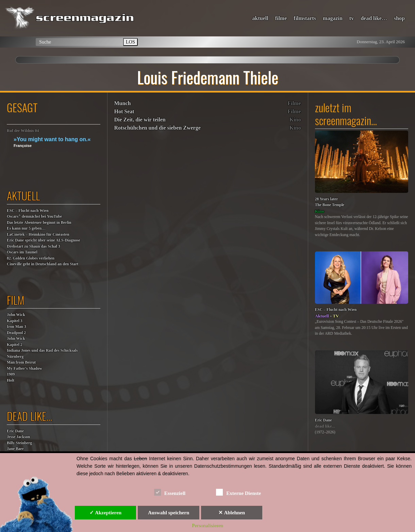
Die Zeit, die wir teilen (140, 120)
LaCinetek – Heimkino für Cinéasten (38, 235)
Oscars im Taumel (22, 252)
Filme (294, 103)
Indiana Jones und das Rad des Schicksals (42, 351)
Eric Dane (15, 431)
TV (336, 316)
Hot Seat (124, 111)
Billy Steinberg (19, 443)
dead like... (325, 426)
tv (352, 18)
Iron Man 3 (16, 327)
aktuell (260, 18)
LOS (130, 42)
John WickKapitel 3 (16, 318)
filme (281, 18)
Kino (295, 120)
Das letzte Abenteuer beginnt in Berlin (39, 223)
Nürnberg (15, 357)
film (16, 300)
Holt (11, 380)
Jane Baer (15, 449)
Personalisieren (207, 526)
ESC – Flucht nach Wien (28, 211)
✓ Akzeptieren (105, 513)
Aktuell (322, 316)
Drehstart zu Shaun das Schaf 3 (34, 246)
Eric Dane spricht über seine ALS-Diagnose (44, 240)
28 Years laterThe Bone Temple (330, 202)
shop (399, 18)
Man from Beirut (21, 362)
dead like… (374, 18)
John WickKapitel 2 (16, 342)
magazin (333, 18)
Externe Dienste (238, 492)
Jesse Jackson (18, 437)
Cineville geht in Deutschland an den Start (43, 264)
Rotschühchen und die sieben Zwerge (157, 128)
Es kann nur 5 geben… (26, 228)
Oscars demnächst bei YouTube (34, 216)
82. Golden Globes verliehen (31, 258)
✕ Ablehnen (232, 513)
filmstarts (305, 18)
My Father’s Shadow (24, 369)
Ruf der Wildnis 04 (23, 131)
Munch (123, 103)
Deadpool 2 (16, 333)
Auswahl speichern (169, 513)
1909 (11, 374)
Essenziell (170, 492)
